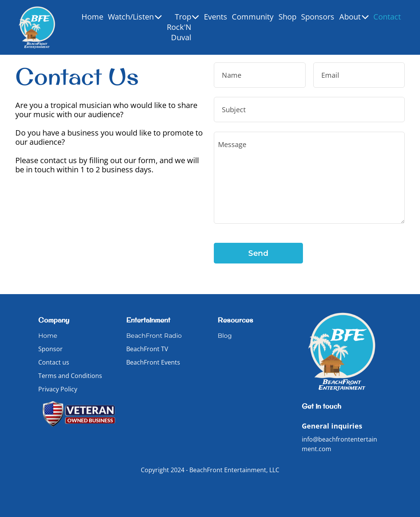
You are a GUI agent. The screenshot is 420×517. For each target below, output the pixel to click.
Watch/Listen (135, 17)
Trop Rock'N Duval (183, 27)
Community (253, 17)
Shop (287, 17)
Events (216, 17)
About (354, 17)
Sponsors (318, 17)
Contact (387, 17)
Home (92, 17)
